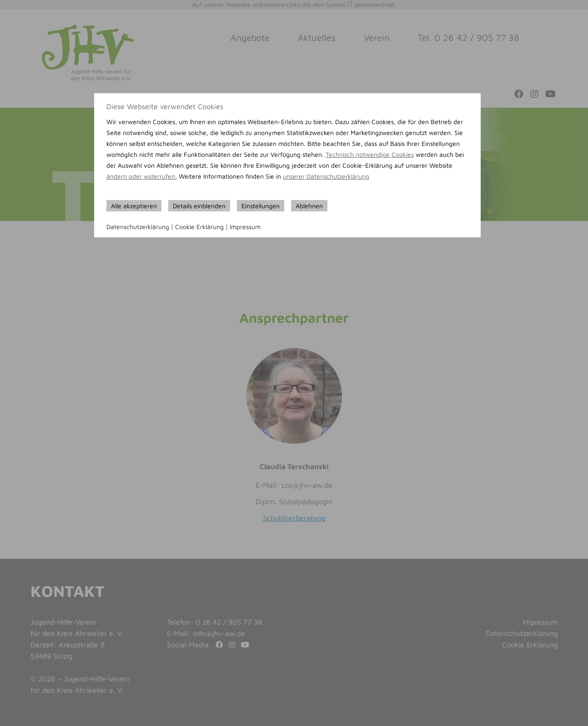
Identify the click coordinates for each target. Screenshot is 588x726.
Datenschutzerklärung (138, 227)
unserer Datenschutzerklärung (326, 176)
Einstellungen (261, 206)
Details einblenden (199, 206)
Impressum (245, 227)
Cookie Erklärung (199, 227)
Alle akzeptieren (134, 206)
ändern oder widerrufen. (142, 176)
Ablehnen (309, 206)
